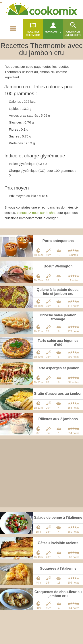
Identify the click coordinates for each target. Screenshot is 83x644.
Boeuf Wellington (58, 266)
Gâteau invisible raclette (58, 543)
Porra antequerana (58, 241)
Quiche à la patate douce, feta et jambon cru (58, 292)
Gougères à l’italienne (58, 568)
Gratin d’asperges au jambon (58, 394)
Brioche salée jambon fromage (58, 317)
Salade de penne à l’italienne (58, 517)
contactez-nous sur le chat (36, 213)
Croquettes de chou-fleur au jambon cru (58, 594)
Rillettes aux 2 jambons (58, 419)
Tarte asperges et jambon (58, 368)
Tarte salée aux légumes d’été (58, 343)
